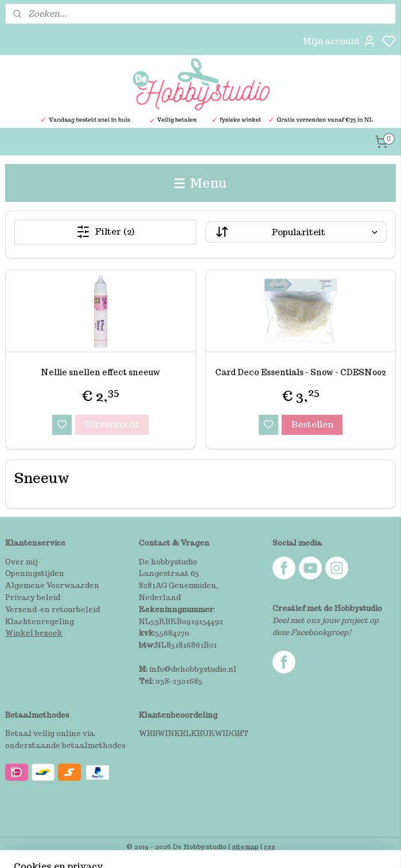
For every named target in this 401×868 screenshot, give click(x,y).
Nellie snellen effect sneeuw (100, 372)
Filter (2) (105, 232)
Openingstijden (35, 573)
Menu (201, 183)
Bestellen (312, 424)
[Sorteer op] (296, 232)
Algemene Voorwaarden (52, 585)
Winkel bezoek (34, 633)
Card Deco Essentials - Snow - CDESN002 (301, 372)
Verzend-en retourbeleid (52, 610)
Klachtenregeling (40, 622)
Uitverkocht (112, 424)
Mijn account (340, 41)
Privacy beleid (33, 598)
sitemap (245, 847)
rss (270, 847)
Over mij (22, 562)
